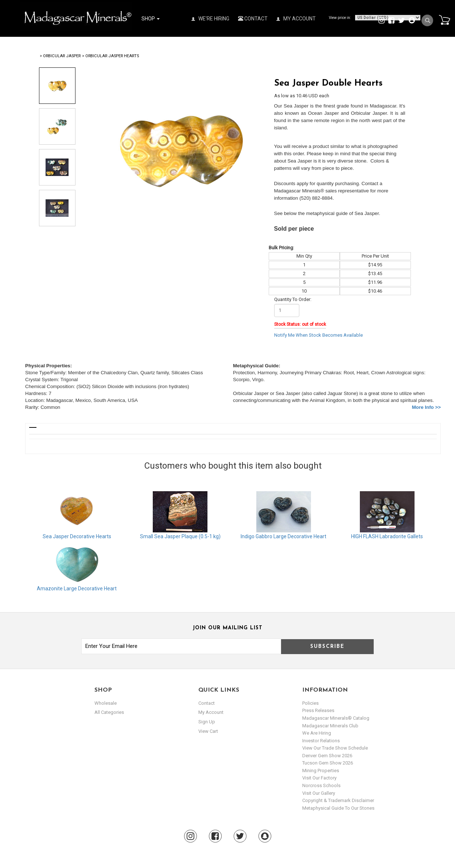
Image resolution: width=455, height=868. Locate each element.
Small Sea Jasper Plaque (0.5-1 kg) (180, 536)
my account (211, 712)
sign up (207, 722)
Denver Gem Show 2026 (327, 756)
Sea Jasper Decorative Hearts (77, 536)
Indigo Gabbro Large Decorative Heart (283, 536)
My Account (296, 19)
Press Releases (318, 710)
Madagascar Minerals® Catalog (336, 718)
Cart (444, 20)
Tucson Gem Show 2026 (328, 763)
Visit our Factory (319, 778)
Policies (310, 703)
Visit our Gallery (319, 793)
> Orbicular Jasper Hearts (110, 56)
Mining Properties (321, 771)
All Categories (109, 712)
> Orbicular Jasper (60, 56)
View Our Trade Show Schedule (335, 748)
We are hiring (317, 733)
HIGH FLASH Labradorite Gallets (387, 536)
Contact (253, 19)
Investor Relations (321, 741)
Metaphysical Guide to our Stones (338, 808)
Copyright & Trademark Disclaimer (338, 800)
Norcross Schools (321, 785)
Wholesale (106, 703)
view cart (208, 731)
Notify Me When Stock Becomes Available (318, 335)
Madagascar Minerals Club (330, 726)
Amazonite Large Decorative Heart (77, 589)
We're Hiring (210, 19)
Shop (151, 19)
